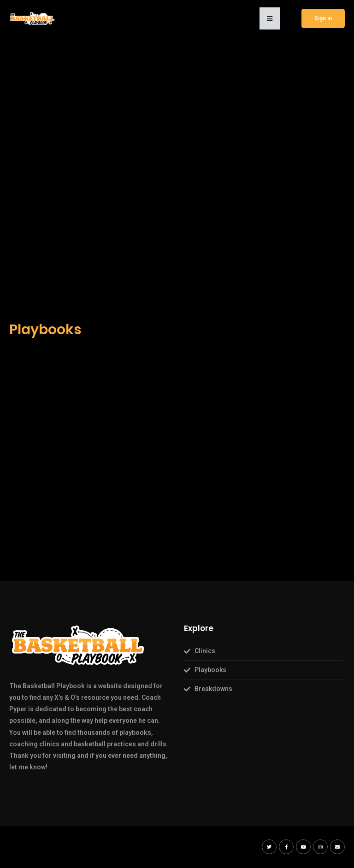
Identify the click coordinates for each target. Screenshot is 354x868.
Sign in (323, 18)
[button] (270, 18)
